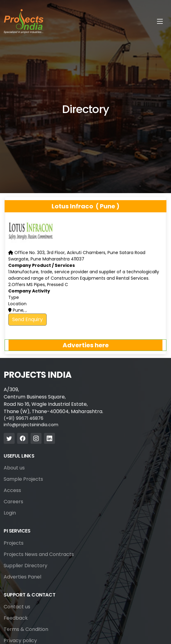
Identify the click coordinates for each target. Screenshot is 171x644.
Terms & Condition (26, 629)
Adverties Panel (22, 577)
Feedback (16, 618)
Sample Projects (23, 479)
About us (14, 468)
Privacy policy (20, 641)
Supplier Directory (25, 566)
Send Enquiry (27, 319)
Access (12, 490)
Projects (14, 543)
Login (10, 513)
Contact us (17, 607)
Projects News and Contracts (39, 554)
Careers (13, 502)
